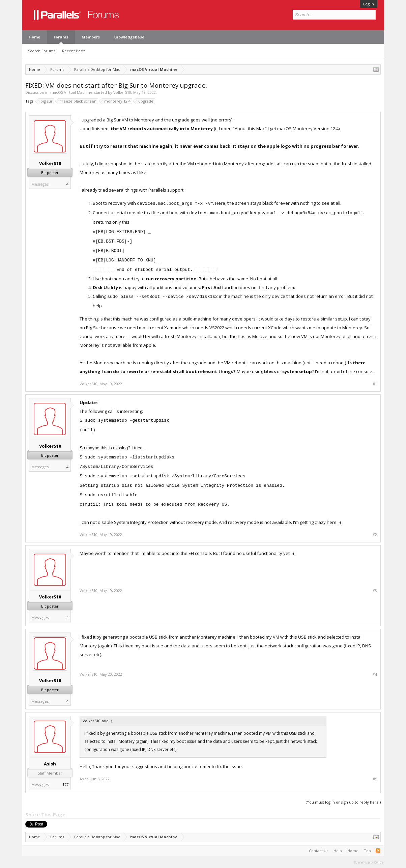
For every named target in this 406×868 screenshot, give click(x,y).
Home (34, 37)
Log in (369, 4)
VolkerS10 (122, 92)
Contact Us (318, 851)
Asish (50, 764)
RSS (378, 851)
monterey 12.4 (116, 101)
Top (367, 851)
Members (91, 37)
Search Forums (42, 51)
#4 (375, 674)
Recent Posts (74, 51)
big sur (46, 101)
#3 (375, 591)
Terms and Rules (369, 862)
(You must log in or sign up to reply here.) (343, 802)
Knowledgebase (129, 37)
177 (65, 785)
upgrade (145, 101)
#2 (375, 535)
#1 (375, 384)
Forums (61, 37)
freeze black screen (77, 101)
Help (338, 851)
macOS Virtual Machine (71, 92)
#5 (375, 779)
